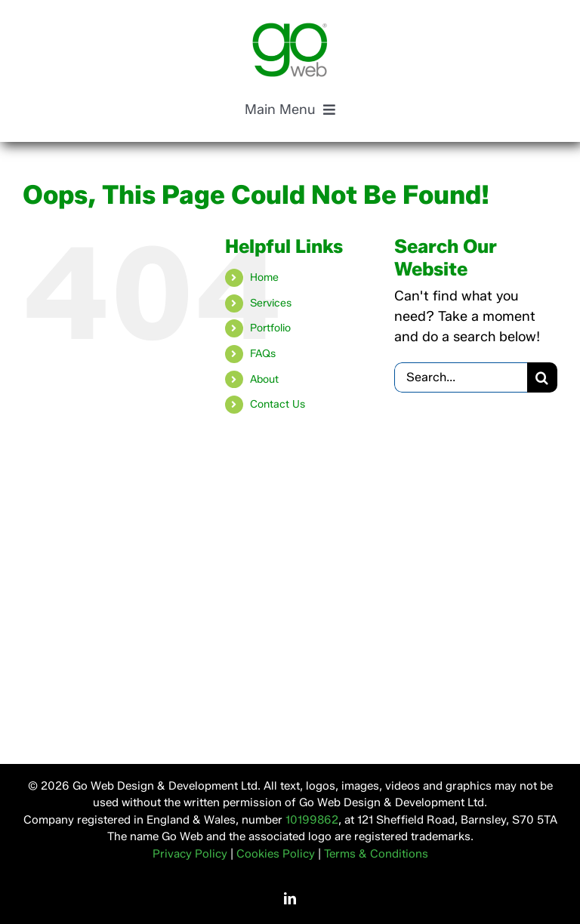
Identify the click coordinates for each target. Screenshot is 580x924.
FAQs (263, 354)
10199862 (312, 820)
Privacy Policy (190, 854)
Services (271, 303)
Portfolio (270, 328)
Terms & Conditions (376, 854)
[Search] (542, 377)
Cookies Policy (276, 854)
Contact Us (278, 404)
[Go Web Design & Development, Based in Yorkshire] (290, 29)
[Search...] (461, 377)
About (264, 379)
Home (264, 277)
